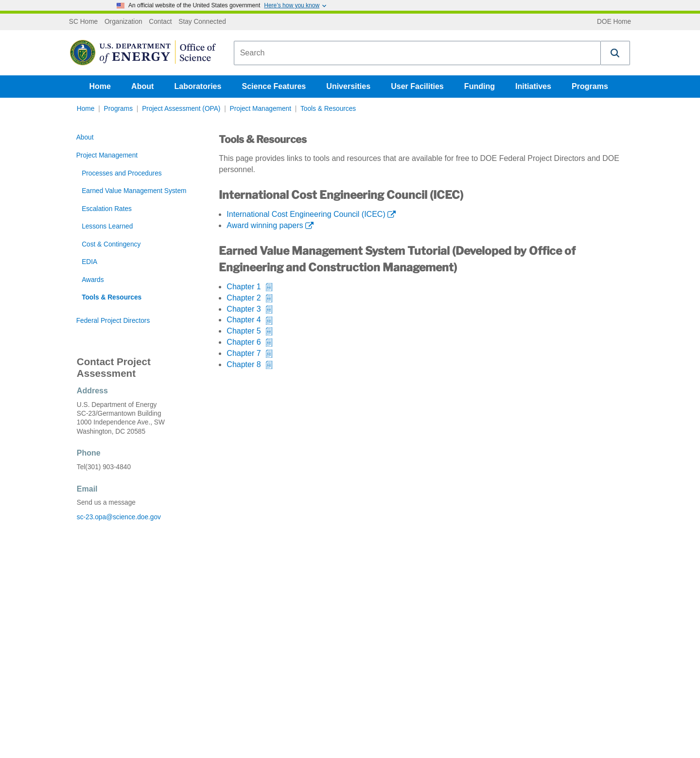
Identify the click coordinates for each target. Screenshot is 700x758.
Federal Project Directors (113, 321)
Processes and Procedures (122, 173)
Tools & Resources (328, 109)
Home (100, 86)
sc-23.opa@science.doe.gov (119, 517)
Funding (480, 86)
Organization (123, 22)
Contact (160, 22)
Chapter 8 (244, 364)
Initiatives (533, 86)
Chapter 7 (244, 353)
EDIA (89, 262)
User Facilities (417, 86)
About (142, 86)
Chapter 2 (244, 298)
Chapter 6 (244, 342)
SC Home (83, 22)
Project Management (261, 109)
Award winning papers (265, 225)
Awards (93, 280)
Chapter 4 (244, 320)
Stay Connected (202, 22)
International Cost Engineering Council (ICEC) (306, 214)
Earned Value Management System (134, 191)
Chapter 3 (244, 309)
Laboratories (198, 86)
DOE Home (614, 22)
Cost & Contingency (111, 244)
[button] (615, 53)
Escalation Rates (107, 209)
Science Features (274, 86)
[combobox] (417, 53)
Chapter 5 (244, 331)
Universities (348, 86)
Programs (590, 86)
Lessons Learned (107, 226)
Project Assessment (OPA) (181, 109)
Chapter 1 (244, 287)
